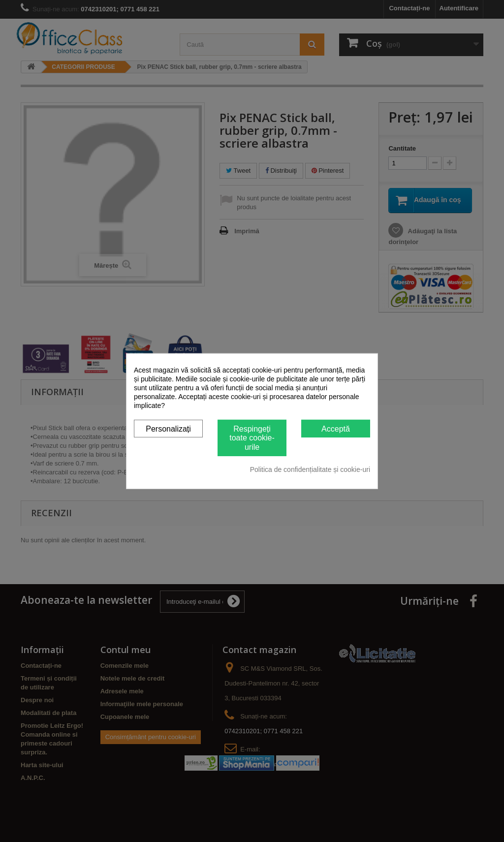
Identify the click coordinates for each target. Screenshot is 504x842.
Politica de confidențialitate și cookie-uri (310, 469)
